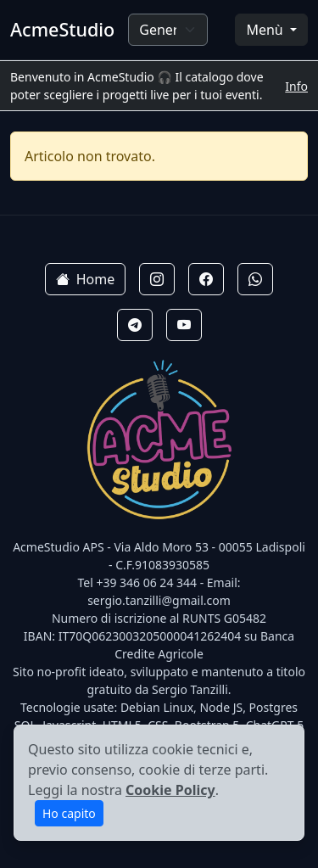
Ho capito (69, 813)
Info (296, 86)
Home (86, 279)
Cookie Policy (170, 790)
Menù (266, 30)
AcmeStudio (62, 30)
